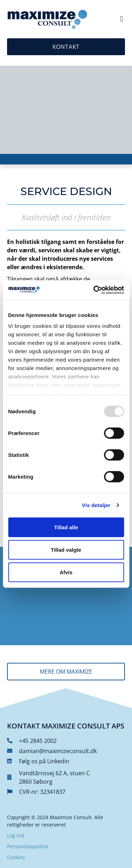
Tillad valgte (66, 549)
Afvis (66, 572)
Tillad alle (66, 527)
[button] (122, 19)
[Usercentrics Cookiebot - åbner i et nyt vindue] (94, 290)
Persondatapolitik (28, 846)
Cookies (16, 857)
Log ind (16, 835)
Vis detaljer (96, 505)
